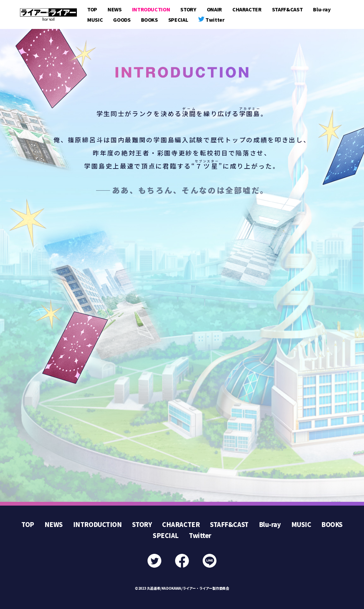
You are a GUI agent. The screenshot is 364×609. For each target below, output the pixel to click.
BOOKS (149, 20)
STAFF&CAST (287, 9)
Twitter (200, 535)
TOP (92, 9)
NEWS (115, 9)
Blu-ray (322, 9)
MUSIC (95, 20)
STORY (188, 9)
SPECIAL (178, 20)
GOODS (122, 20)
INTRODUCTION (151, 9)
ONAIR (214, 9)
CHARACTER (247, 9)
